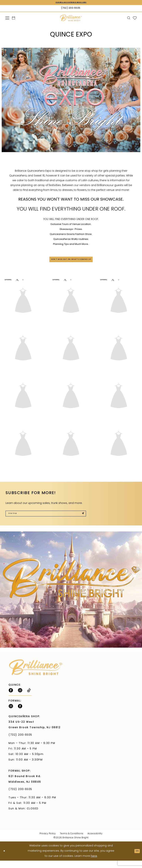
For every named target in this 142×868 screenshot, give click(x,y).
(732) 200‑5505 (21, 742)
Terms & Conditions (72, 841)
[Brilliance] (71, 19)
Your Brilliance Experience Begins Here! (71, 3)
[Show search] (129, 19)
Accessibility (95, 841)
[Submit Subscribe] (81, 519)
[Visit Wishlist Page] (135, 19)
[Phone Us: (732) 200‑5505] (71, 9)
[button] (7, 19)
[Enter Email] (46, 519)
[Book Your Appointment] (14, 19)
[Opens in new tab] (17, 284)
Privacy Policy (48, 841)
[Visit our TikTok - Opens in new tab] (29, 698)
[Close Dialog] (6, 858)
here (94, 863)
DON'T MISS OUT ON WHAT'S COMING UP (71, 262)
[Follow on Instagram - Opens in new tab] (20, 698)
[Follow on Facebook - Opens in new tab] (11, 698)
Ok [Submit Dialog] (136, 858)
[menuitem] (7, 19)
